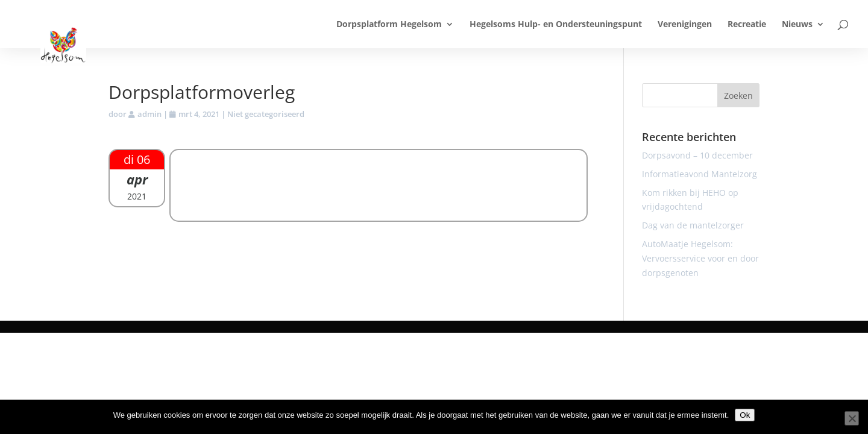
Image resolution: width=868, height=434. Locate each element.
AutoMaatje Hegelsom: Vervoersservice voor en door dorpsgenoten (700, 258)
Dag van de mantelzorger (693, 225)
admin (149, 114)
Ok (745, 415)
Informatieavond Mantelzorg (700, 174)
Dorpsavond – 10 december (697, 155)
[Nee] (852, 418)
